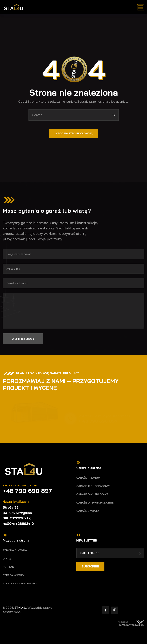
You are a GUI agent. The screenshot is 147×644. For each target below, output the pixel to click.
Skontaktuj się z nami (20, 486)
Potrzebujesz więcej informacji (103, 416)
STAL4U (20, 608)
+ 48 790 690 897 (97, 421)
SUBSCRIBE (90, 566)
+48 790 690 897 (27, 491)
